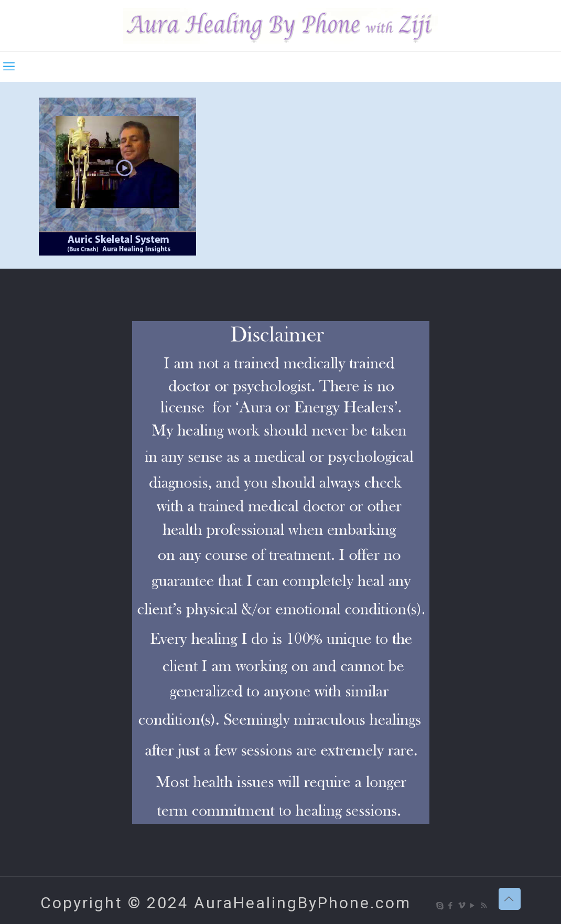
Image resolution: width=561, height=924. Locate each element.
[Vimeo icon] (462, 906)
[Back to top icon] (510, 899)
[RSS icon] (484, 906)
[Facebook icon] (451, 906)
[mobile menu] (9, 67)
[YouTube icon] (473, 906)
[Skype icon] (440, 906)
